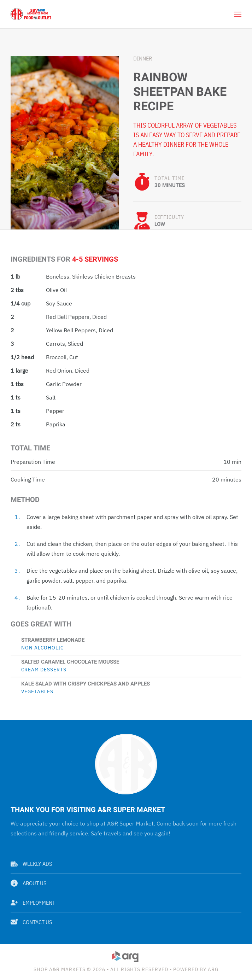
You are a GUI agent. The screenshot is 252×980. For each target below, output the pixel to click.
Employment (33, 903)
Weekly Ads (31, 864)
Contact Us (31, 922)
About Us (28, 883)
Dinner (143, 58)
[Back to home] (31, 14)
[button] (238, 14)
